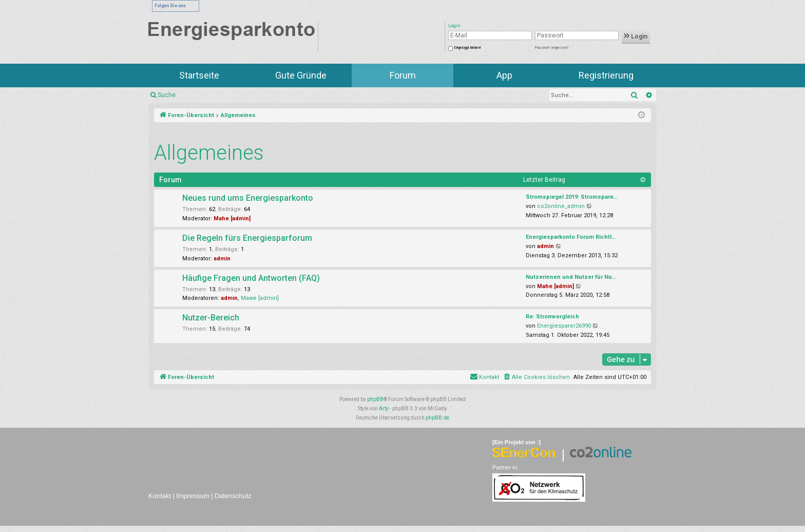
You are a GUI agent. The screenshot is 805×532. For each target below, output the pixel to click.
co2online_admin (561, 206)
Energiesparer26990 (564, 326)
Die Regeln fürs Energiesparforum (247, 238)
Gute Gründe (301, 75)
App (504, 75)
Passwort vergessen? (552, 48)
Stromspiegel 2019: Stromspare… (572, 197)
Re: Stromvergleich (552, 317)
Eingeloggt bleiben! (467, 48)
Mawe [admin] (260, 298)
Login (636, 36)
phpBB (375, 399)
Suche (167, 95)
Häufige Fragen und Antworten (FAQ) (251, 278)
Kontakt (160, 496)
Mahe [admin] (232, 218)
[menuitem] (536, 377)
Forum (403, 75)
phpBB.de (437, 418)
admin (222, 259)
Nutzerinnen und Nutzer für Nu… (571, 277)
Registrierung (606, 75)
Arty (384, 408)
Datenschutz (233, 496)
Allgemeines (209, 153)
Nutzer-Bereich (211, 318)
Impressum (193, 496)
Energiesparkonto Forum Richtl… (571, 237)
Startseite (199, 75)
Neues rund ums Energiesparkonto (248, 198)
